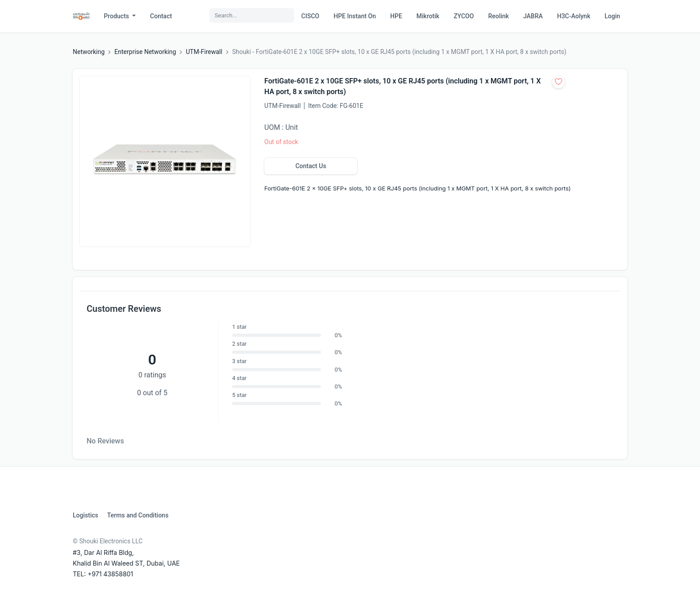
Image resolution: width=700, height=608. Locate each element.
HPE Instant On (355, 16)
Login (612, 16)
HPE (396, 16)
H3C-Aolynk (574, 16)
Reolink (498, 16)
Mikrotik (428, 16)
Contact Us (311, 166)
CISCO (310, 16)
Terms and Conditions (138, 515)
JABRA (533, 16)
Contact (161, 16)
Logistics (85, 515)
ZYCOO (464, 16)
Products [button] (117, 16)
